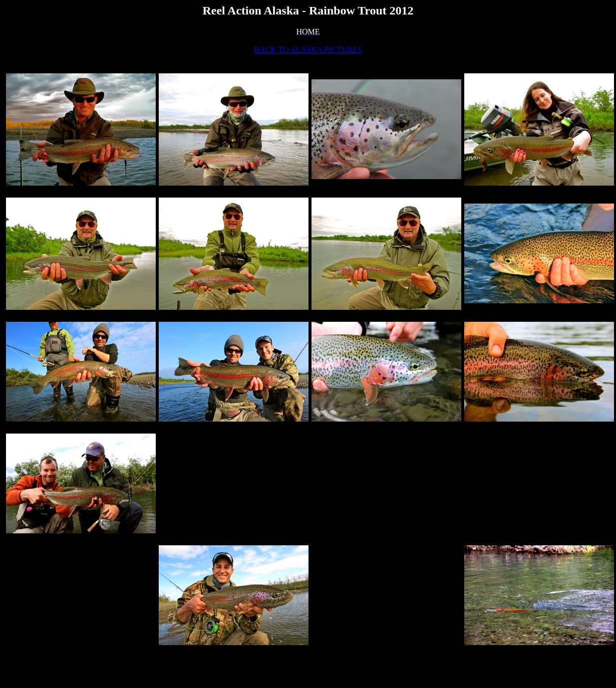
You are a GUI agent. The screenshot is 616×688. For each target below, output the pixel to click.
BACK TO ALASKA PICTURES (308, 50)
